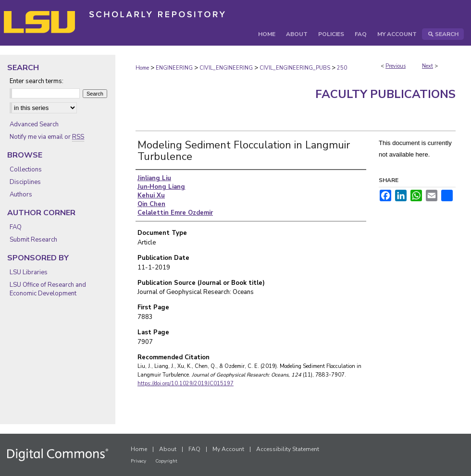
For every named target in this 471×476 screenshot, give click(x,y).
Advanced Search (34, 124)
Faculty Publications (385, 94)
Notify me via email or (47, 137)
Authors (21, 195)
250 (342, 68)
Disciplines (25, 182)
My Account (228, 449)
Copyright (166, 461)
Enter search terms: (37, 81)
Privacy (138, 461)
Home (142, 68)
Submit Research (33, 240)
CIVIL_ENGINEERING (226, 68)
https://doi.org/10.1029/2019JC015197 (186, 384)
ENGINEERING (174, 68)
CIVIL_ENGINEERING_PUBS (295, 68)
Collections (26, 170)
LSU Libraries (29, 272)
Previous (396, 66)
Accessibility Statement (288, 449)
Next (428, 66)
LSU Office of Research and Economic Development (48, 289)
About (168, 449)
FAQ (16, 227)
